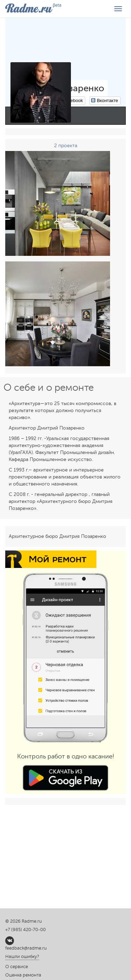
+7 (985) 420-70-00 (26, 930)
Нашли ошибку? (22, 957)
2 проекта (66, 146)
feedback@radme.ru (26, 948)
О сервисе (17, 967)
